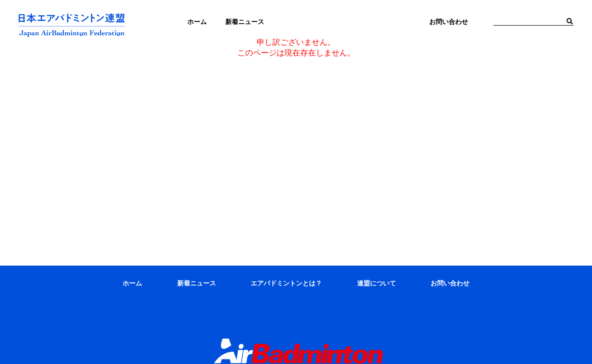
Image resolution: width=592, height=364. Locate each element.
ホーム (132, 283)
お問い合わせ (450, 283)
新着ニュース (197, 283)
